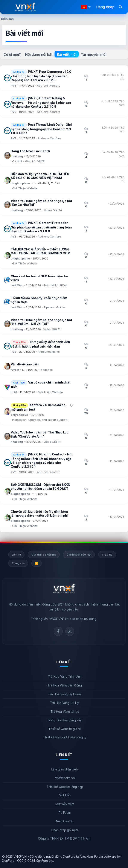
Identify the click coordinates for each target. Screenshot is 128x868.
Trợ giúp (107, 555)
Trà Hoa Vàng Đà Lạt (65, 703)
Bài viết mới (67, 54)
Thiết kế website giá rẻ (65, 729)
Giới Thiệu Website (25, 188)
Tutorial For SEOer (56, 285)
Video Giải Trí (53, 210)
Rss (70, 631)
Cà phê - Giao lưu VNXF (28, 161)
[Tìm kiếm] (121, 7)
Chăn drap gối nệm (65, 830)
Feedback (46, 370)
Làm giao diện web (65, 769)
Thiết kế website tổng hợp (65, 787)
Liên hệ (16, 555)
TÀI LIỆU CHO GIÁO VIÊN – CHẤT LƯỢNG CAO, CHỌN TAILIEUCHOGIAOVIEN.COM (40, 251)
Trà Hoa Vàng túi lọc (65, 712)
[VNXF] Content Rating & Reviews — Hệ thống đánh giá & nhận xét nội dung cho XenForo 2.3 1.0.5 (41, 102)
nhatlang (17, 156)
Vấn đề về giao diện (25, 364)
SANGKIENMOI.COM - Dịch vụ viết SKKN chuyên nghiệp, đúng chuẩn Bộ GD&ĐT (40, 487)
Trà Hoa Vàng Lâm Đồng (65, 685)
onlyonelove (19, 415)
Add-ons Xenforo (49, 85)
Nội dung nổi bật (39, 54)
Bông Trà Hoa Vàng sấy (65, 720)
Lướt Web (17, 285)
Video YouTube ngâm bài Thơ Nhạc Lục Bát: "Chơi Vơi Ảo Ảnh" (40, 434)
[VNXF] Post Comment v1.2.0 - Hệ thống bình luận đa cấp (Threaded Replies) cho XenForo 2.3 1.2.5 (41, 76)
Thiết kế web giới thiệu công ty (65, 737)
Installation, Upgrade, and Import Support (40, 420)
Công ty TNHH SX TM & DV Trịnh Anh (65, 838)
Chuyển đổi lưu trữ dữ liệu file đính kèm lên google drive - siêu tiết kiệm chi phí (39, 513)
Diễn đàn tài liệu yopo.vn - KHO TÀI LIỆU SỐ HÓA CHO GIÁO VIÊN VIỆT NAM (40, 176)
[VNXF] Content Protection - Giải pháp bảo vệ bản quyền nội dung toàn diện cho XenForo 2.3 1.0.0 (41, 227)
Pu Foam (65, 813)
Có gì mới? (12, 54)
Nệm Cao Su (65, 821)
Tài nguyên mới (94, 54)
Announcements (49, 352)
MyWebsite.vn (65, 778)
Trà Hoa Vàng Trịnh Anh (65, 676)
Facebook (58, 631)
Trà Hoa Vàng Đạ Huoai (65, 694)
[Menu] (9, 7)
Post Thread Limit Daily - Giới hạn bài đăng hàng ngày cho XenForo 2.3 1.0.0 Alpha (41, 129)
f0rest (15, 370)
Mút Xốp (65, 795)
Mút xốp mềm (65, 804)
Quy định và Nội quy (44, 555)
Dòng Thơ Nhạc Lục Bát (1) (30, 151)
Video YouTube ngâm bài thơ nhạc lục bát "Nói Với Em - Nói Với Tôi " (41, 322)
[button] (89, 7)
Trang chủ (18, 563)
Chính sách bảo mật (79, 555)
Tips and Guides (55, 307)
